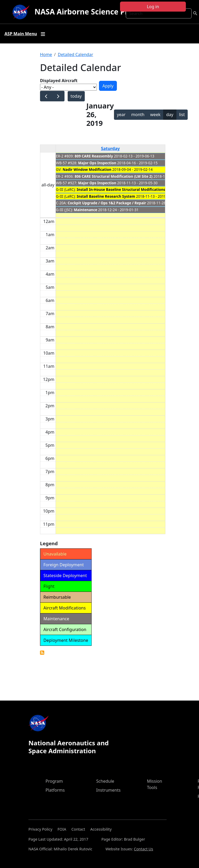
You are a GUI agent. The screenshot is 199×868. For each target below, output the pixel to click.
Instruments (109, 790)
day (170, 115)
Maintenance (85, 210)
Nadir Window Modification (87, 169)
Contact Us (144, 849)
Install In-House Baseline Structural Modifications (121, 189)
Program (54, 781)
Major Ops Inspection (97, 163)
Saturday (110, 148)
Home (46, 54)
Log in (153, 7)
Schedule (105, 781)
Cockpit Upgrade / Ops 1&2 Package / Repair (107, 203)
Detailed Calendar (75, 54)
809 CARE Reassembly (94, 156)
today (76, 96)
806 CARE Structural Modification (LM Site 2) (114, 176)
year (121, 115)
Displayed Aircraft (59, 81)
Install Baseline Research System (106, 196)
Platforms (55, 790)
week (155, 115)
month (138, 115)
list (182, 115)
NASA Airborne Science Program (93, 12)
